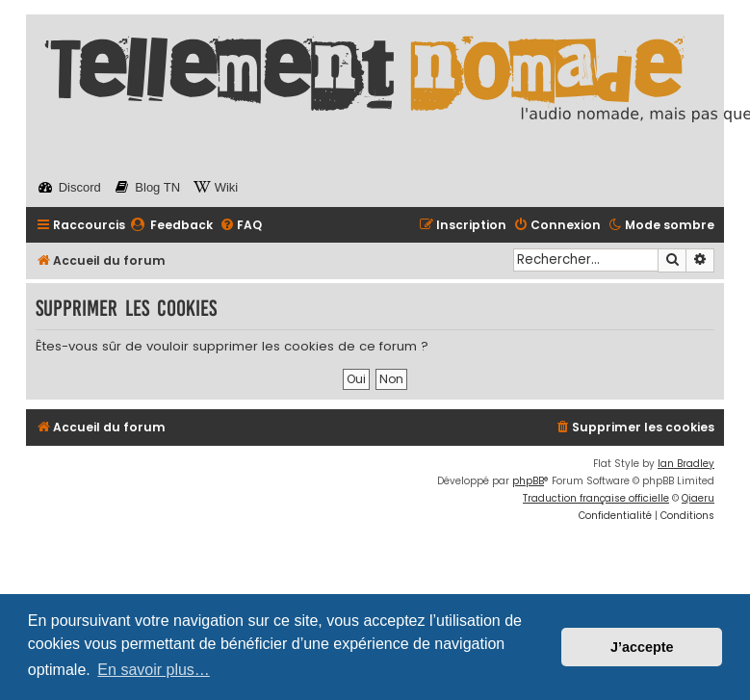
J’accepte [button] (642, 647)
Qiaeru (698, 498)
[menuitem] (171, 226)
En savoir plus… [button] (154, 670)
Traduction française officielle (596, 498)
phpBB (528, 481)
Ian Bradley (686, 464)
